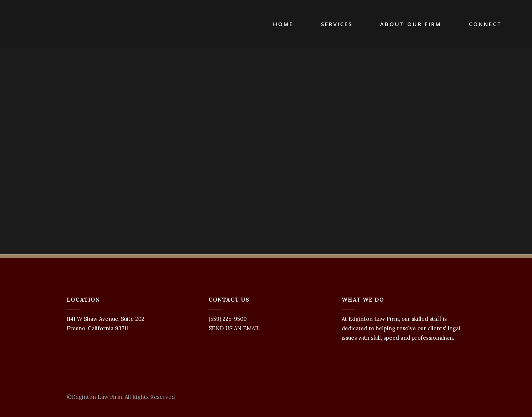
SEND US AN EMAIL (234, 328)
